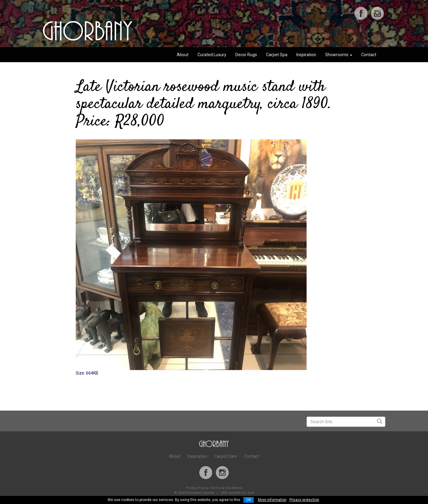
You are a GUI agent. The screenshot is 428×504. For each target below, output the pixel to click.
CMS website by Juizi (237, 493)
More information (272, 500)
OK (249, 500)
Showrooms (339, 55)
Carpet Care (226, 456)
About (183, 55)
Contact (369, 55)
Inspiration (306, 55)
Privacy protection (304, 500)
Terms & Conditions (226, 488)
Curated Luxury (212, 55)
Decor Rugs (246, 55)
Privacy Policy (197, 488)
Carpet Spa (277, 55)
